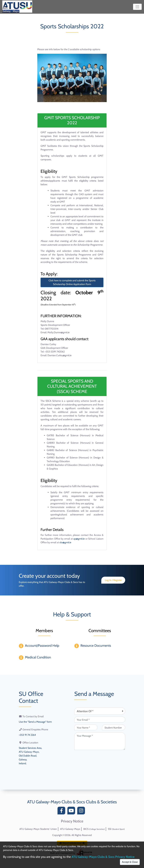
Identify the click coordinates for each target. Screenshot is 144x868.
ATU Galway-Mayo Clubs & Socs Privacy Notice (103, 857)
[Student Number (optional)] (114, 727)
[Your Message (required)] (100, 741)
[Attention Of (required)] (100, 711)
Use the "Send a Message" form (35, 722)
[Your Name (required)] (86, 727)
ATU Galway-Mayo (70, 829)
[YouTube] (72, 811)
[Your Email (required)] (100, 720)
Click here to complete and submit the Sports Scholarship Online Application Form (72, 282)
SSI (116, 829)
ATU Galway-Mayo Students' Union (38, 829)
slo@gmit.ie (65, 542)
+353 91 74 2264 (27, 735)
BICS (94, 829)
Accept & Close (130, 862)
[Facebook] (62, 811)
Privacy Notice (72, 821)
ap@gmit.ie (79, 539)
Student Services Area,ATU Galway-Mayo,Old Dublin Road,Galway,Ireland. (30, 755)
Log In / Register (113, 580)
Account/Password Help (42, 646)
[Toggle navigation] (137, 7)
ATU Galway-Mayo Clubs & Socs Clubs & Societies (72, 802)
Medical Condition (38, 657)
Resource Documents (96, 646)
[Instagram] (82, 811)
